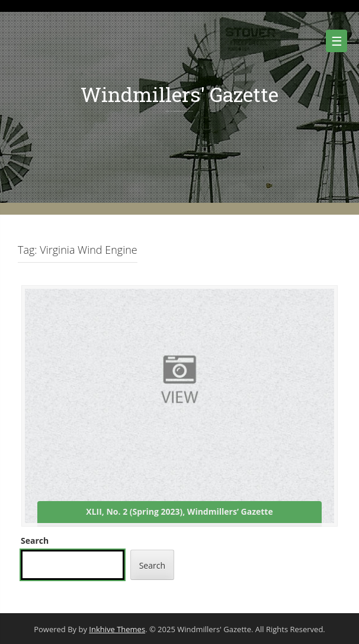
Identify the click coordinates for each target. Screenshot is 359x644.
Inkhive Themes (117, 629)
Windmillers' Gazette (179, 94)
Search (35, 541)
